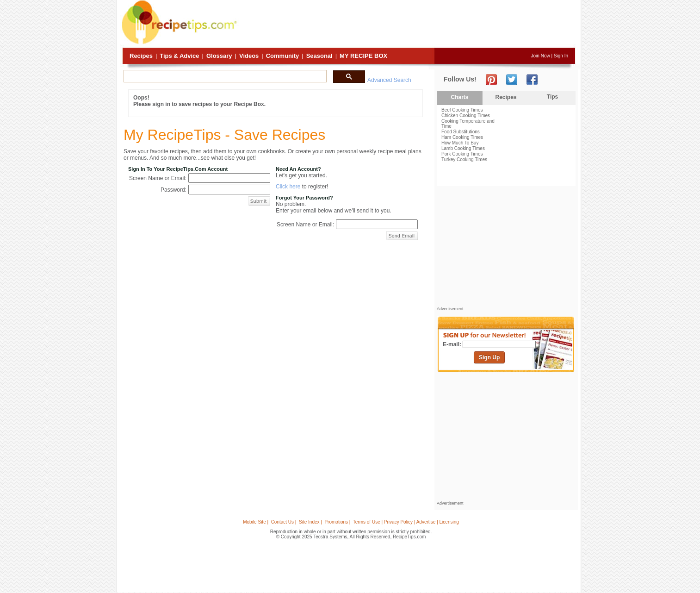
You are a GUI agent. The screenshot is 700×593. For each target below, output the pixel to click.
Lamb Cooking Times (463, 148)
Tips (552, 97)
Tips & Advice (179, 56)
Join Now (541, 56)
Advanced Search (389, 80)
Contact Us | (284, 522)
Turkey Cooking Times (464, 159)
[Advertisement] (407, 25)
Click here (288, 187)
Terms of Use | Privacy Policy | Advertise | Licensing (406, 522)
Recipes (141, 56)
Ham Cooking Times (462, 137)
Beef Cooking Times (462, 110)
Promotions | (337, 522)
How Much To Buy (460, 143)
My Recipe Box (363, 56)
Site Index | (310, 522)
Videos (249, 56)
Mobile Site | (256, 522)
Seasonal (319, 56)
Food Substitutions (461, 132)
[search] (224, 76)
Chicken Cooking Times (466, 115)
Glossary (219, 56)
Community (283, 56)
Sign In (561, 56)
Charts (459, 97)
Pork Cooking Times (462, 154)
